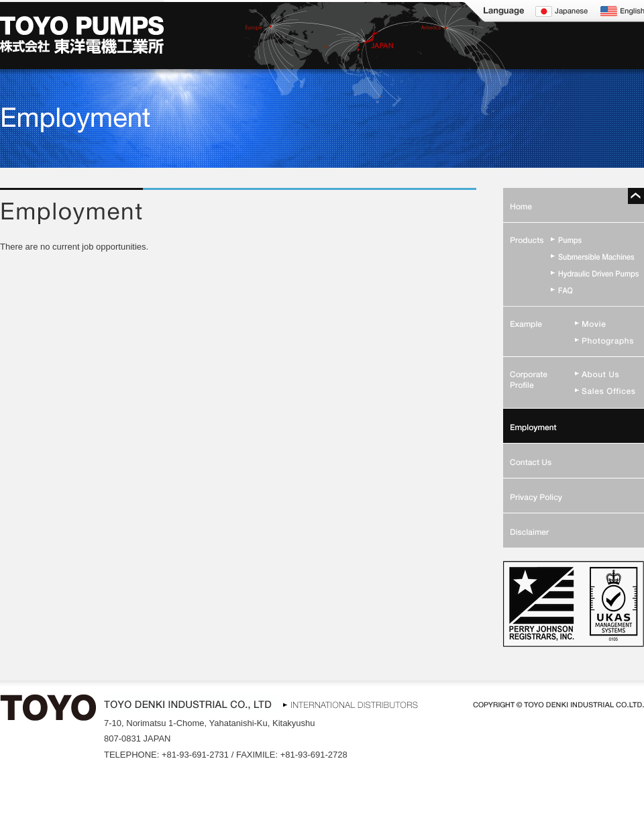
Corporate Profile (574, 375)
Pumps (574, 239)
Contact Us (574, 460)
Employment (574, 425)
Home (574, 205)
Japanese (561, 11)
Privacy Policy (574, 495)
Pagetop (636, 196)
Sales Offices (574, 392)
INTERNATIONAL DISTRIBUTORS (348, 703)
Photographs (574, 340)
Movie (574, 323)
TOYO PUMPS (82, 35)
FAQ (574, 290)
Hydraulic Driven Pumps (574, 273)
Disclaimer (574, 530)
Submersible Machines (574, 256)
